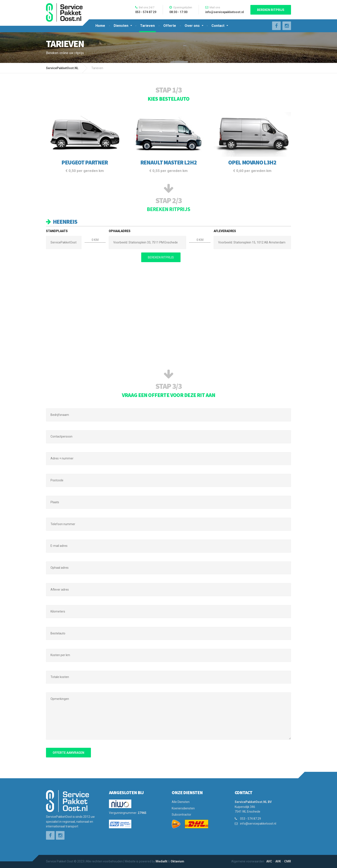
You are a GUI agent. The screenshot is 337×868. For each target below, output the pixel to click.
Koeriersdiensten (183, 808)
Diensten (121, 26)
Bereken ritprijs (271, 10)
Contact (218, 26)
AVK (278, 861)
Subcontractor (182, 815)
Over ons (192, 26)
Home (100, 26)
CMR (288, 861)
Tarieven (147, 26)
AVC (269, 861)
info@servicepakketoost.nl (258, 824)
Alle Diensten (181, 802)
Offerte (170, 26)
